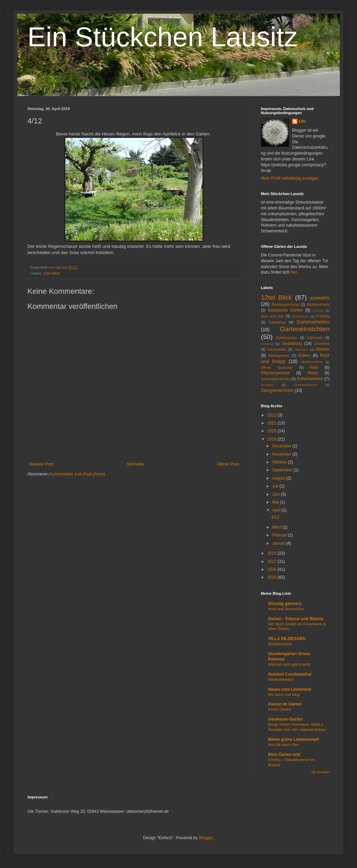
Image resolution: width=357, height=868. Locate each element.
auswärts (320, 298)
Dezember (282, 446)
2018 (273, 553)
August (279, 478)
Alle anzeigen (320, 772)
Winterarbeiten (281, 679)
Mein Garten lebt (284, 755)
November (282, 454)
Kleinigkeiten (279, 355)
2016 (273, 569)
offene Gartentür (277, 367)
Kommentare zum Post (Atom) (77, 474)
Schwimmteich (310, 379)
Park (314, 367)
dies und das (272, 316)
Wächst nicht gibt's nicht (289, 664)
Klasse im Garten (285, 704)
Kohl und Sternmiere (286, 609)
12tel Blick (52, 273)
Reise (313, 373)
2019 (273, 439)
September (283, 470)
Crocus (318, 310)
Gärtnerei (315, 338)
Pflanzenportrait (275, 373)
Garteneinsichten (305, 329)
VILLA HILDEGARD (287, 639)
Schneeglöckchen (275, 379)
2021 (273, 423)
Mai (276, 502)
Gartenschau (287, 338)
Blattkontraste (318, 304)
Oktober (280, 462)
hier (294, 272)
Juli (276, 486)
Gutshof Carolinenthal (290, 674)
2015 (273, 577)
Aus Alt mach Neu (284, 745)
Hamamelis (277, 349)
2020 (273, 431)
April (277, 510)
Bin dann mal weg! (284, 695)
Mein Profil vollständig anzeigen (290, 178)
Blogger (206, 838)
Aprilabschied (280, 644)
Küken (304, 355)
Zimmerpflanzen (306, 385)
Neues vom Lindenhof (290, 689)
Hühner (323, 349)
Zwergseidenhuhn (277, 390)
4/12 (275, 517)
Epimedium (300, 316)
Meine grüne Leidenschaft (293, 739)
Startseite (135, 464)
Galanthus (277, 322)
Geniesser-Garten (285, 719)
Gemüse (267, 344)
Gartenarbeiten (313, 322)
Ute (302, 121)
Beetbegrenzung (285, 304)
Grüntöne (322, 343)
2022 (273, 415)
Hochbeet (301, 349)
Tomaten (267, 385)
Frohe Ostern (280, 709)
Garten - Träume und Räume (296, 619)
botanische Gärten (285, 310)
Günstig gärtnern (285, 604)
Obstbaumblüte (312, 362)
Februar (280, 535)
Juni (277, 494)
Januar (279, 543)
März (277, 527)
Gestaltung (292, 343)
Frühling (323, 316)
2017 (273, 562)
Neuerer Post (41, 464)
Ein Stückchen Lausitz (163, 37)
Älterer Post (228, 464)
